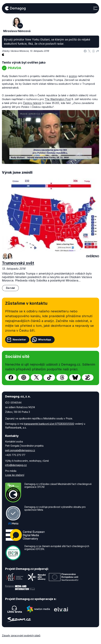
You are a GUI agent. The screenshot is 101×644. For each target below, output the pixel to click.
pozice (73, 76)
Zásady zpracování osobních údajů (21, 636)
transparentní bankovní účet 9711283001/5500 (49, 424)
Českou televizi (32, 103)
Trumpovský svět (18, 263)
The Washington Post (58, 99)
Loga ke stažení (15, 475)
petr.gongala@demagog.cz (20, 450)
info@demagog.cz (16, 465)
